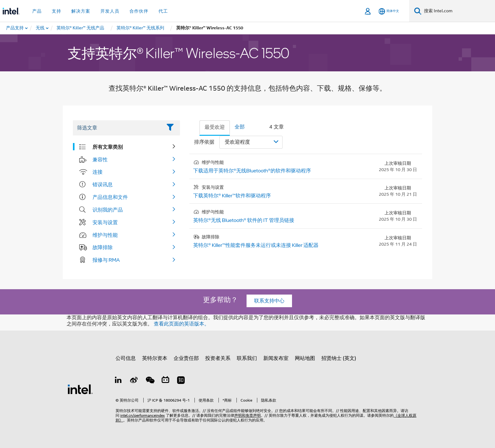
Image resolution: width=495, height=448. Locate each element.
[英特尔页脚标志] (80, 389)
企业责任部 (186, 358)
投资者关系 (218, 358)
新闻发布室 (276, 358)
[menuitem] (40, 28)
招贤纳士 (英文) (339, 358)
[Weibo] (134, 381)
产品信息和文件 (110, 197)
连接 (98, 172)
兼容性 (100, 159)
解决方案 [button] (81, 11)
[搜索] (418, 11)
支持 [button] (57, 11)
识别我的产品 (108, 210)
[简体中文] (389, 11)
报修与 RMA (106, 260)
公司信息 (126, 358)
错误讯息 (103, 184)
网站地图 (305, 358)
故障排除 (103, 247)
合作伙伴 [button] (139, 11)
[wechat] (150, 381)
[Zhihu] (181, 381)
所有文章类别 (108, 147)
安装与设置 (105, 222)
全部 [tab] (240, 127)
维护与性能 (105, 235)
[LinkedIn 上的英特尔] (118, 381)
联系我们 (247, 358)
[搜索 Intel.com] (458, 11)
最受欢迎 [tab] (215, 127)
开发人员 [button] (110, 11)
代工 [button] (163, 11)
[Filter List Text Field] (118, 128)
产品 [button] (37, 11)
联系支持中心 (269, 301)
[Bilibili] (165, 381)
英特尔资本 (155, 358)
